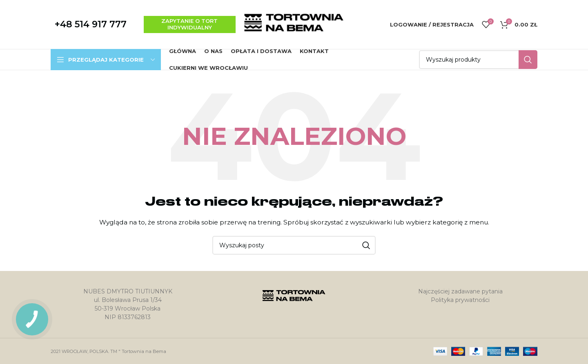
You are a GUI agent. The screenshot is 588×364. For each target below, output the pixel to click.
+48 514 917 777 (91, 24)
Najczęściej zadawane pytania (460, 291)
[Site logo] (294, 24)
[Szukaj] (478, 60)
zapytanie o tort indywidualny (189, 24)
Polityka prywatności (460, 300)
